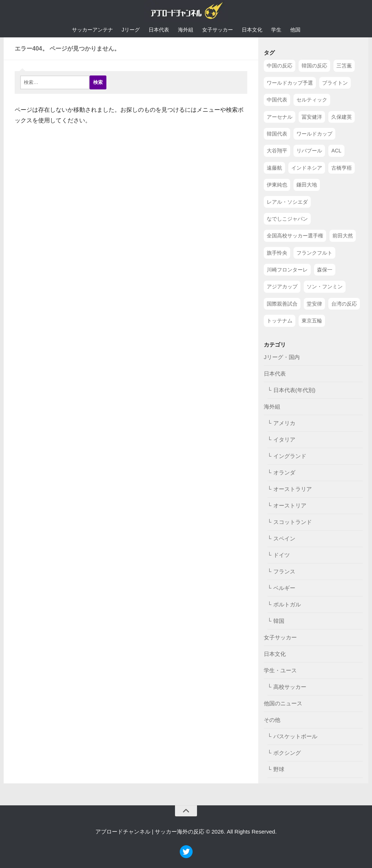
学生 (276, 30)
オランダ (284, 472)
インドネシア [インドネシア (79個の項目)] (307, 168)
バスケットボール (295, 736)
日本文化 (252, 30)
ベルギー (284, 588)
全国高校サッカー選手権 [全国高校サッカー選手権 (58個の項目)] (295, 236)
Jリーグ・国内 (282, 357)
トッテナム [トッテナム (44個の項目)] (280, 321)
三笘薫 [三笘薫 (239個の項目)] (344, 66)
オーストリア (290, 505)
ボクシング (287, 753)
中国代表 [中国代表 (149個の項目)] (277, 100)
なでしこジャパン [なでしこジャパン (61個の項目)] (287, 219)
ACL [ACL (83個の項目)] (336, 151)
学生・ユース (280, 670)
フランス (284, 571)
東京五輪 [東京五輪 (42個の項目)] (312, 321)
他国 (295, 30)
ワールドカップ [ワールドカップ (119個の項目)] (314, 134)
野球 (279, 769)
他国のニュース (283, 703)
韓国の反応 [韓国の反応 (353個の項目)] (314, 66)
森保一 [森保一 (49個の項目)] (325, 270)
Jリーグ (131, 30)
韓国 (279, 621)
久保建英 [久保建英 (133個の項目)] (342, 117)
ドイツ (282, 555)
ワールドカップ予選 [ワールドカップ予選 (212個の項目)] (290, 83)
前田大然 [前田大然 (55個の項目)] (343, 236)
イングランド (290, 456)
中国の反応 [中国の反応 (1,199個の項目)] (280, 66)
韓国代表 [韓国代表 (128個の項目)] (277, 134)
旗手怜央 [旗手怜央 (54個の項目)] (277, 253)
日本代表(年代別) (294, 390)
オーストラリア (293, 489)
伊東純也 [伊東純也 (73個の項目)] (277, 185)
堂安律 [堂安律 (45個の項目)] (314, 304)
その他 (272, 720)
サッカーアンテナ (92, 30)
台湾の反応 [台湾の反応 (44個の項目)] (344, 304)
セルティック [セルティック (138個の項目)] (312, 100)
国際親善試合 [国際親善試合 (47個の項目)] (282, 304)
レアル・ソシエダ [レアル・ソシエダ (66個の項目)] (287, 202)
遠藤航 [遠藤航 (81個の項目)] (274, 168)
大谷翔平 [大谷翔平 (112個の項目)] (277, 151)
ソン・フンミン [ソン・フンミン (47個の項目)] (325, 287)
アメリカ (284, 423)
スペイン (284, 538)
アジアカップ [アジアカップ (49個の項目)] (282, 287)
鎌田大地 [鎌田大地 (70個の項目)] (307, 185)
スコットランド (293, 522)
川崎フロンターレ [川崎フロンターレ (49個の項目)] (287, 270)
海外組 (186, 30)
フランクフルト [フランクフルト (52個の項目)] (314, 253)
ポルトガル (287, 604)
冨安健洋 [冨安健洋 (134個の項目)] (312, 117)
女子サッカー (218, 30)
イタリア (284, 439)
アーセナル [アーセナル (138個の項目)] (280, 117)
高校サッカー (290, 687)
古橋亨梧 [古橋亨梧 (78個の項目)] (342, 168)
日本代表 (159, 30)
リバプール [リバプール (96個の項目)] (309, 151)
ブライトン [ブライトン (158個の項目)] (335, 83)
